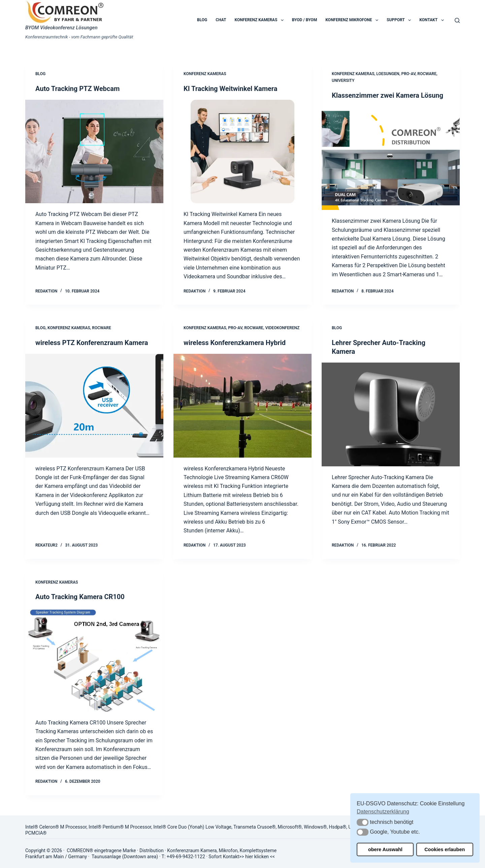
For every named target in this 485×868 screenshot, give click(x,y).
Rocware (427, 74)
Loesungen (388, 74)
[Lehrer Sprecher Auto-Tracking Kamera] (391, 414)
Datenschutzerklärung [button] (383, 812)
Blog (202, 20)
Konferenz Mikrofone (353, 20)
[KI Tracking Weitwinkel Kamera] (243, 152)
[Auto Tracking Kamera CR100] (94, 660)
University (343, 81)
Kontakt (433, 20)
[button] (363, 822)
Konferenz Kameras (261, 20)
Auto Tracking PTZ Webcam (77, 89)
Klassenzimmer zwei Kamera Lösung (387, 95)
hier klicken (257, 857)
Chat (221, 20)
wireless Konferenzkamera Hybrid (235, 343)
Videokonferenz (282, 328)
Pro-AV (408, 74)
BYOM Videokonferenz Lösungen (61, 28)
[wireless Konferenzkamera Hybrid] (243, 406)
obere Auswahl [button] (385, 849)
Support (400, 20)
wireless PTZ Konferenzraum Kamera (92, 343)
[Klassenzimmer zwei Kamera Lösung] (391, 158)
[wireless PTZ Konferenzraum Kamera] (94, 406)
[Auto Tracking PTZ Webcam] (94, 152)
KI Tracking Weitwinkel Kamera (231, 89)
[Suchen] (457, 20)
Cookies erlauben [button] (445, 849)
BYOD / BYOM (304, 20)
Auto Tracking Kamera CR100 (80, 597)
